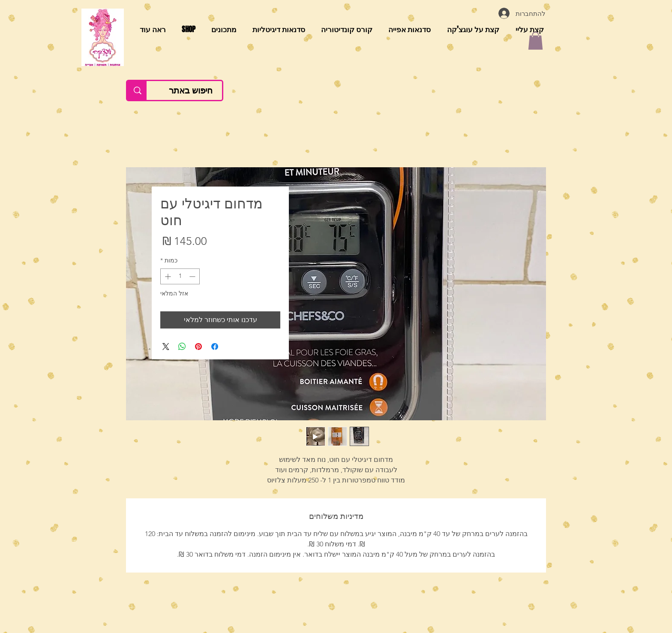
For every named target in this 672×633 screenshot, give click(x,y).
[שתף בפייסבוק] (215, 347)
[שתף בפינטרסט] (198, 347)
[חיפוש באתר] (191, 90)
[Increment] (167, 276)
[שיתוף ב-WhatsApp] (182, 347)
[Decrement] (193, 276)
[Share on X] (166, 347)
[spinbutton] (180, 276)
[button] (535, 41)
